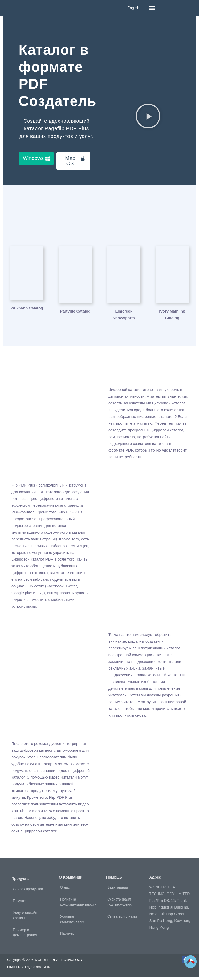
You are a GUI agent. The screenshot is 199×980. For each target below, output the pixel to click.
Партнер (67, 937)
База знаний (118, 891)
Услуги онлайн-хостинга (26, 919)
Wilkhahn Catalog (27, 314)
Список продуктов (28, 892)
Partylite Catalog (75, 314)
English (133, 8)
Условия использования (73, 922)
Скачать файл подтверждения (120, 905)
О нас (65, 891)
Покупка (20, 904)
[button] (152, 8)
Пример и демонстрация (25, 936)
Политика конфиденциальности (78, 905)
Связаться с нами (122, 920)
